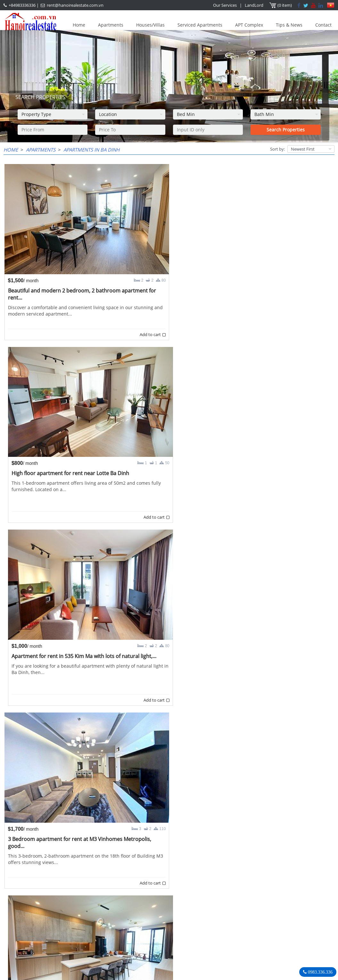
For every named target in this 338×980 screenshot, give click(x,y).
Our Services (225, 5)
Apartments (111, 25)
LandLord (254, 5)
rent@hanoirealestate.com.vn (75, 5)
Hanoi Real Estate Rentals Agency (279, 908)
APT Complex (249, 25)
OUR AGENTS (134, 909)
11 (189, 885)
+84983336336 (22, 5)
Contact (323, 25)
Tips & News (289, 25)
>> (210, 885)
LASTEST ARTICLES (34, 909)
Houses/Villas (150, 25)
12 (200, 885)
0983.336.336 (320, 972)
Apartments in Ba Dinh (91, 150)
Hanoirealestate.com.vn (264, 948)
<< (128, 885)
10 (179, 885)
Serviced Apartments (200, 25)
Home (79, 25)
